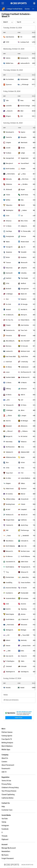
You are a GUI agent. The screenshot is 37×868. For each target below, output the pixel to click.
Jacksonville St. (25, 63)
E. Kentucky (24, 362)
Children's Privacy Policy (10, 788)
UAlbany (8, 389)
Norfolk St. (24, 310)
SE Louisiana (25, 598)
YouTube (5, 819)
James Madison (26, 478)
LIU (22, 216)
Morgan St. (9, 436)
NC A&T (8, 509)
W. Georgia (24, 304)
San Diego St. (25, 672)
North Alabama (10, 546)
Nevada (8, 688)
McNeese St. (10, 515)
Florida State (10, 577)
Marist (23, 205)
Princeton (9, 336)
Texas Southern (26, 583)
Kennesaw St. (25, 58)
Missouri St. (10, 551)
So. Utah (8, 304)
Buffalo (8, 200)
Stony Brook (25, 499)
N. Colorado (24, 346)
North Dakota (10, 567)
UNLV (22, 111)
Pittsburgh (25, 85)
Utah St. (8, 609)
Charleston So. (10, 330)
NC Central (24, 436)
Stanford (24, 489)
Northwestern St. (26, 372)
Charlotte (9, 137)
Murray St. (24, 315)
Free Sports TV (7, 739)
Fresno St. (24, 656)
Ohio (22, 200)
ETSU (8, 283)
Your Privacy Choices (9, 791)
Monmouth (24, 263)
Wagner (8, 483)
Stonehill (24, 252)
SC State (24, 405)
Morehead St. (10, 132)
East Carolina (25, 325)
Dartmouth (9, 273)
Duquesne (9, 252)
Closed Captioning (8, 795)
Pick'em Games (7, 732)
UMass (23, 483)
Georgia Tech (10, 158)
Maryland (9, 426)
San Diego (9, 231)
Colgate (8, 143)
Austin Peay (24, 525)
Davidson (24, 257)
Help (3, 807)
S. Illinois (9, 226)
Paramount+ (6, 769)
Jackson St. (9, 351)
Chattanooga (25, 530)
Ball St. (23, 395)
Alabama (25, 431)
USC (22, 116)
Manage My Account (9, 848)
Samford (9, 278)
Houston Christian (11, 588)
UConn (23, 463)
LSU (8, 635)
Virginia (23, 169)
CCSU (8, 216)
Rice (7, 463)
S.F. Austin (24, 588)
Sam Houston (10, 37)
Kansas (8, 646)
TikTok (4, 822)
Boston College (25, 106)
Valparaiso (9, 205)
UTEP (8, 42)
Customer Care (7, 810)
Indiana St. (24, 226)
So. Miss (8, 478)
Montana (9, 346)
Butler (8, 257)
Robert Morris (25, 320)
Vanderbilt (26, 536)
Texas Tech (9, 473)
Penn (22, 100)
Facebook (5, 829)
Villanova (24, 442)
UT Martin (24, 383)
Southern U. (9, 593)
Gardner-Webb (10, 377)
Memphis (24, 137)
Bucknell (9, 289)
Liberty (8, 58)
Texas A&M (26, 635)
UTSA (8, 468)
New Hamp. (9, 442)
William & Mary (11, 499)
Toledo (23, 504)
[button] (33, 9)
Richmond (9, 189)
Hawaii (22, 688)
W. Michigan (24, 421)
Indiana (25, 210)
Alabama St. (10, 452)
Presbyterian (10, 236)
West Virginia (10, 614)
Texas (9, 536)
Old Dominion (24, 79)
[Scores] (27, 9)
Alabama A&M (25, 452)
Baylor (23, 457)
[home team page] (4, 37)
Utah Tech (9, 362)
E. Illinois (9, 383)
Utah (7, 604)
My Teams (5, 855)
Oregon (24, 416)
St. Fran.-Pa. (10, 320)
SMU (9, 651)
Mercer (23, 494)
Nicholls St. (24, 515)
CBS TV (4, 772)
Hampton (24, 299)
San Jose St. (10, 656)
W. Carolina (9, 494)
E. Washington (10, 661)
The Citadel (24, 278)
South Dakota (10, 619)
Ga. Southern (10, 79)
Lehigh (23, 153)
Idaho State (24, 562)
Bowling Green (10, 504)
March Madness (7, 746)
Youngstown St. (26, 567)
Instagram (5, 826)
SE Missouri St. (25, 377)
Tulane (8, 195)
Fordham (9, 153)
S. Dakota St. (25, 619)
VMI (7, 530)
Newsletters (6, 851)
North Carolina (10, 169)
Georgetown (25, 289)
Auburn (8, 640)
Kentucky (24, 640)
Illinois (10, 416)
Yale (7, 100)
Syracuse (9, 85)
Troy (7, 572)
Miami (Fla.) (25, 577)
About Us (5, 758)
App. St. (23, 247)
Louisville (9, 106)
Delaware (24, 389)
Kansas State (26, 646)
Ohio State (25, 179)
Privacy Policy (6, 784)
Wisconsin (24, 625)
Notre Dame (11, 174)
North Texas (24, 195)
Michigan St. (10, 630)
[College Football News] (15, 9)
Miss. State (24, 221)
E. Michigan (9, 410)
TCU (22, 473)
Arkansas (9, 221)
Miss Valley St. (10, 341)
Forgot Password (8, 858)
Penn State (10, 625)
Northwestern (10, 447)
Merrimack (24, 143)
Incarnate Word (11, 598)
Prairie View (24, 356)
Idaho (23, 661)
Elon (7, 299)
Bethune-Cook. (25, 351)
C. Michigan (9, 294)
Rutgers (8, 116)
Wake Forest (10, 489)
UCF (22, 400)
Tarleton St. (10, 525)
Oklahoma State (11, 457)
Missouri (10, 431)
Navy (24, 174)
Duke (22, 651)
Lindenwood (25, 367)
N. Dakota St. (10, 315)
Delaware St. (10, 405)
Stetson (23, 236)
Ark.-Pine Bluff (25, 341)
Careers (4, 762)
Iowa (22, 447)
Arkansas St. (25, 572)
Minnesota (24, 426)
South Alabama (25, 556)
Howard (8, 310)
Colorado (24, 666)
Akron (23, 410)
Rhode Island (25, 242)
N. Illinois (9, 395)
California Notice (7, 798)
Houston (23, 604)
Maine (8, 242)
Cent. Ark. (24, 546)
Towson (8, 263)
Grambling (9, 583)
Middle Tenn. (10, 63)
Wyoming (24, 609)
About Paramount (8, 765)
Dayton (23, 132)
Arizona (23, 614)
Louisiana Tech (25, 42)
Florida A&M (25, 593)
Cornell (8, 148)
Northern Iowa (25, 551)
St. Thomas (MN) (26, 231)
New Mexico (10, 541)
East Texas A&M (11, 356)
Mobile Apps (6, 750)
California (24, 520)
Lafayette (24, 268)
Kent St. (8, 421)
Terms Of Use (6, 781)
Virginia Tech (25, 158)
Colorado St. (25, 541)
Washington (10, 210)
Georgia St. (9, 247)
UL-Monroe (9, 556)
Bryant (23, 189)
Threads (4, 836)
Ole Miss (25, 184)
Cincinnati (9, 666)
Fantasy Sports (7, 736)
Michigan (24, 630)
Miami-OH (24, 294)
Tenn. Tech (24, 330)
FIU (21, 37)
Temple (8, 325)
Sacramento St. (11, 562)
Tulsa (22, 468)
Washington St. (11, 672)
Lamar (8, 372)
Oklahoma (9, 184)
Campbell (24, 509)
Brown (23, 148)
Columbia (24, 273)
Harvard (23, 336)
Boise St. (10, 111)
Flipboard (5, 839)
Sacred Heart (25, 163)
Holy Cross (9, 268)
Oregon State (10, 520)
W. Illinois (9, 367)
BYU (8, 400)
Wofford (23, 283)
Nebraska (9, 179)
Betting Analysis (7, 743)
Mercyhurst (9, 163)
